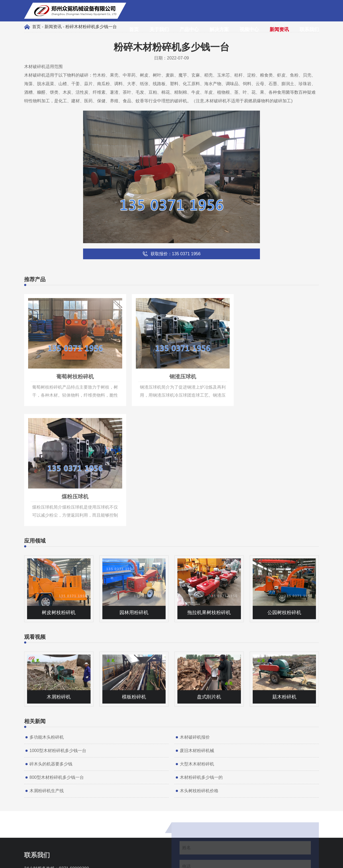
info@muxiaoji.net (54, 759)
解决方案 (219, 29)
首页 (134, 29)
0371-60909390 (74, 743)
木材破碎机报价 (195, 612)
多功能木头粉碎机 (47, 612)
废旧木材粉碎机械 (197, 625)
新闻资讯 (279, 29)
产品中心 (189, 29)
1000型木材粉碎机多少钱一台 (58, 625)
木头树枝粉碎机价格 (199, 665)
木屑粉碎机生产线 (47, 665)
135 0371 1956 (51, 751)
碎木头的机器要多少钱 (51, 638)
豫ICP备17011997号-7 (197, 861)
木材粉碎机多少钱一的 (201, 652)
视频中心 (249, 29)
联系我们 (309, 29)
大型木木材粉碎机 (197, 638)
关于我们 (159, 29)
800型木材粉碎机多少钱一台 (57, 652)
